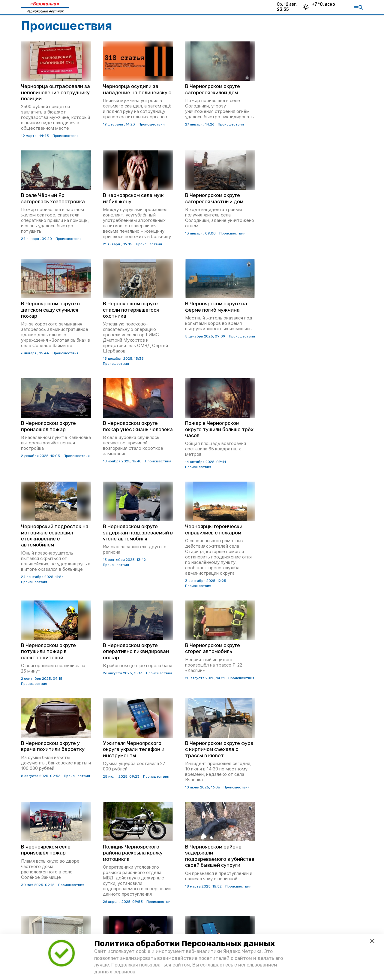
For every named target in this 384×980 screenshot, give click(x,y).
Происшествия (66, 136)
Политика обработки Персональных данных (184, 944)
